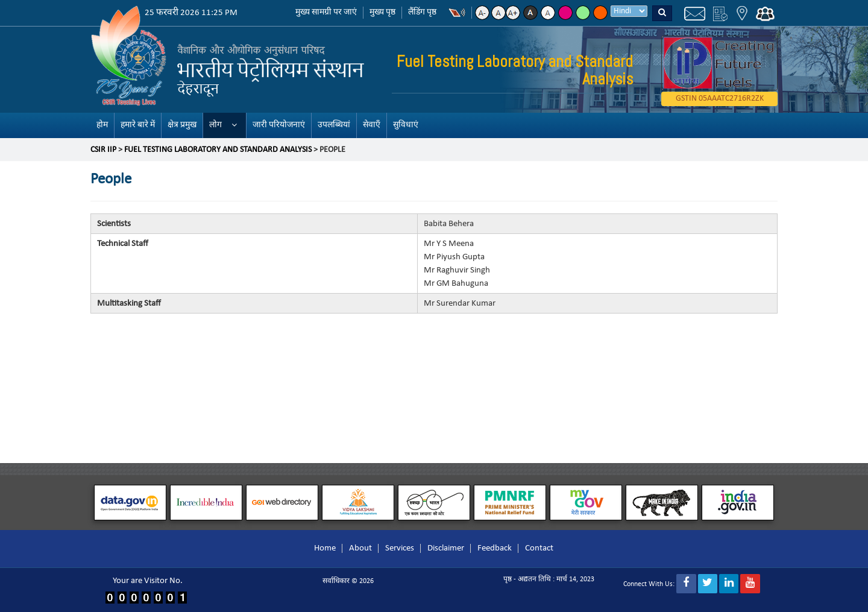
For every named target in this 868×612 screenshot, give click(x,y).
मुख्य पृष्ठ (382, 12)
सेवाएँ (372, 125)
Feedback (495, 548)
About (360, 548)
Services (400, 548)
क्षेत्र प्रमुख (182, 125)
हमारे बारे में (138, 125)
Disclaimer (446, 548)
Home (325, 548)
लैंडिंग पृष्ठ (422, 12)
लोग (215, 125)
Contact (539, 548)
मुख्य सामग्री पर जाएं (326, 12)
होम (102, 125)
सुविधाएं (406, 125)
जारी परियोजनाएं (279, 125)
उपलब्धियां (334, 125)
